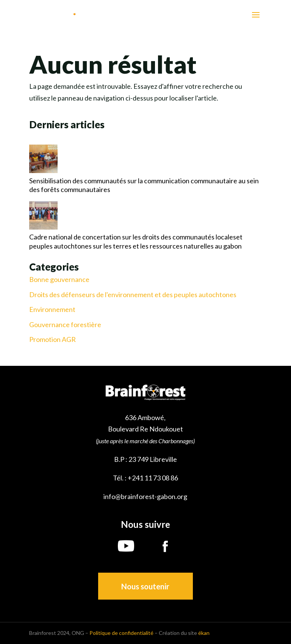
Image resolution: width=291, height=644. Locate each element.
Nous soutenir (145, 586)
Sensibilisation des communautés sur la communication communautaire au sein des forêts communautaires (144, 185)
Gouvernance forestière (65, 325)
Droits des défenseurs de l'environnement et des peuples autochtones (133, 295)
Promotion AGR (52, 339)
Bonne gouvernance (59, 279)
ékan (204, 633)
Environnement (52, 309)
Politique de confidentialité (121, 633)
